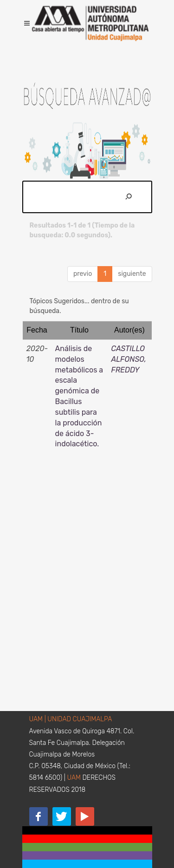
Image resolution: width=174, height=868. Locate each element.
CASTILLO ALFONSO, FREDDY (129, 359)
